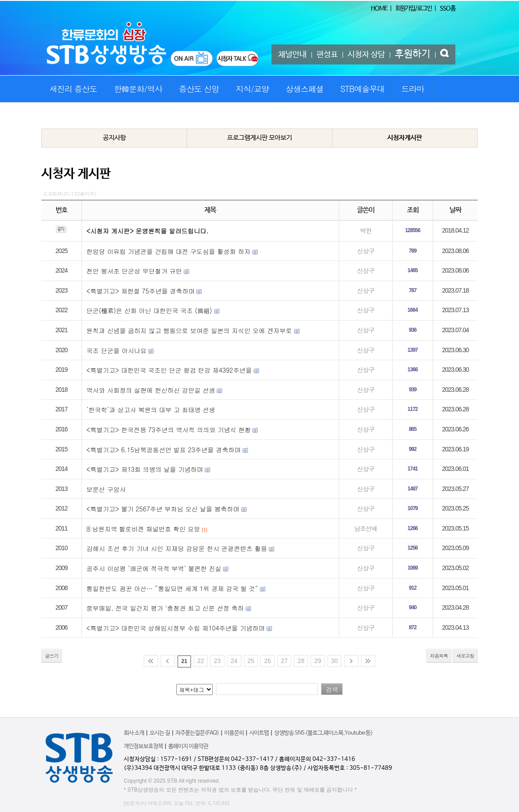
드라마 (412, 89)
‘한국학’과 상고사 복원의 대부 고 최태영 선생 (151, 410)
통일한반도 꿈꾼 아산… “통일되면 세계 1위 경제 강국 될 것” (172, 588)
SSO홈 (448, 8)
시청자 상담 (366, 55)
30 (335, 661)
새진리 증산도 (73, 89)
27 (284, 661)
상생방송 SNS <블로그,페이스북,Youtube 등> (323, 733)
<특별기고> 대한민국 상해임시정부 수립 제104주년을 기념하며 (176, 628)
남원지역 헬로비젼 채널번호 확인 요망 (146, 529)
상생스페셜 (305, 89)
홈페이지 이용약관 (188, 746)
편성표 (327, 55)
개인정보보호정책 (143, 746)
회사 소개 (134, 733)
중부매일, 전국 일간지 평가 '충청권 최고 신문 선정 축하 (165, 608)
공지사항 (114, 138)
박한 (365, 230)
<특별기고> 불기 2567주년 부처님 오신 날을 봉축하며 (163, 509)
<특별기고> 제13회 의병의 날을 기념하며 (145, 469)
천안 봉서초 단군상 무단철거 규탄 (134, 271)
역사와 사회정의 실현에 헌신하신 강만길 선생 (151, 390)
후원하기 (413, 54)
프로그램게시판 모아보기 (259, 138)
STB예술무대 (363, 89)
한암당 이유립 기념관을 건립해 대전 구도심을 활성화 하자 (168, 251)
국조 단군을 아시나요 (116, 350)
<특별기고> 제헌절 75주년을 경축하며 (141, 291)
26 (268, 661)
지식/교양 (253, 89)
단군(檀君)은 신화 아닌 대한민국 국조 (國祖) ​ (150, 310)
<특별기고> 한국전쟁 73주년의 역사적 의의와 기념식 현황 (169, 430)
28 (301, 661)
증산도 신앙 (199, 89)
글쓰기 (52, 656)
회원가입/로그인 (414, 8)
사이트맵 (259, 733)
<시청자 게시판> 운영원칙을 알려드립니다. (147, 231)
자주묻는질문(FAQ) (197, 733)
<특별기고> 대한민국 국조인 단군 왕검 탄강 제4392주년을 (170, 370)
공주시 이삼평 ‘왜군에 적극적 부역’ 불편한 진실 (154, 568)
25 (251, 661)
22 (201, 661)
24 (234, 661)
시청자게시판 (405, 138)
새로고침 (465, 656)
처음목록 (439, 656)
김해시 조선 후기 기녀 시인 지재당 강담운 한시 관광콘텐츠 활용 (177, 548)
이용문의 (234, 733)
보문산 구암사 (106, 489)
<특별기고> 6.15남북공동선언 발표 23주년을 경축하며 (164, 450)
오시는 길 (160, 733)
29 (318, 661)
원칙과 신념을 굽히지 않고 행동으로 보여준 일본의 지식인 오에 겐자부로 (190, 330)
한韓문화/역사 (138, 89)
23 (217, 661)
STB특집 (62, 115)
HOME (379, 8)
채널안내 (292, 55)
